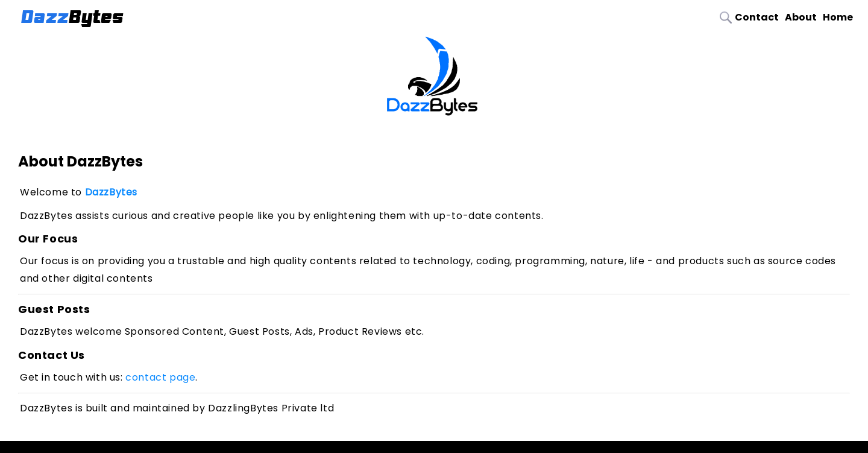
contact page (160, 377)
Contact (757, 17)
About (801, 17)
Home (838, 17)
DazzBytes (111, 192)
